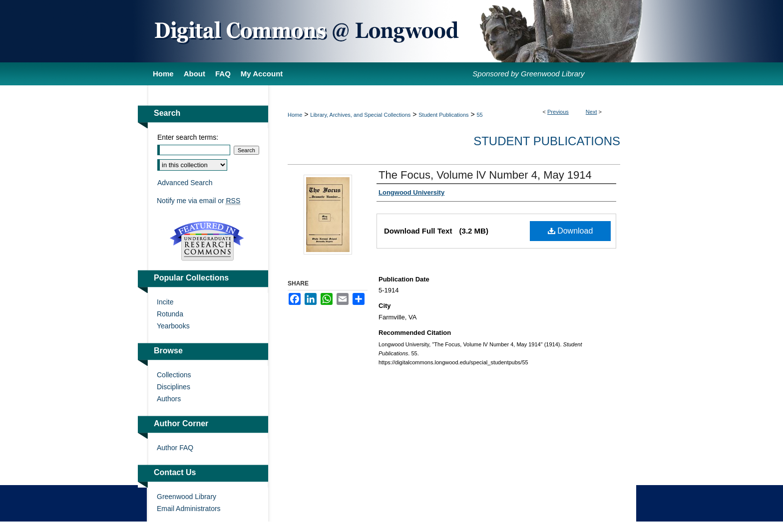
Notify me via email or (198, 201)
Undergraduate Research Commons (207, 241)
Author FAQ (175, 448)
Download (571, 231)
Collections (174, 375)
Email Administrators (189, 509)
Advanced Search (185, 183)
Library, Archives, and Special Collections (360, 115)
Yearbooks (173, 326)
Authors (169, 399)
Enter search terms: (188, 137)
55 (480, 115)
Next (591, 112)
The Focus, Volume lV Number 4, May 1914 (485, 175)
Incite (165, 302)
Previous (558, 112)
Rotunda (170, 314)
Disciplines (174, 387)
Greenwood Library (187, 497)
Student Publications (443, 115)
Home (295, 115)
